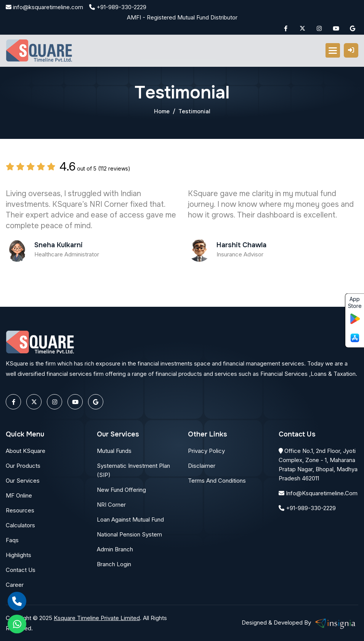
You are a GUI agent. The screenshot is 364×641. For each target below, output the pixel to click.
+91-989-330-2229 (118, 7)
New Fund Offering (121, 490)
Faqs (12, 540)
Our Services (23, 481)
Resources (20, 510)
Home (162, 111)
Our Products (23, 466)
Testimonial (194, 111)
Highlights (18, 555)
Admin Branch (115, 549)
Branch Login (114, 564)
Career (15, 585)
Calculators (20, 525)
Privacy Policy (206, 451)
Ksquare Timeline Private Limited (97, 618)
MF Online (19, 495)
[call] (17, 601)
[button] (333, 50)
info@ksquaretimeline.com (44, 7)
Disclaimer (202, 466)
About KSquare (26, 451)
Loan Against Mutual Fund (130, 519)
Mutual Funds (114, 451)
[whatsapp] (17, 624)
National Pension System (129, 534)
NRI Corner (111, 505)
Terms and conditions (217, 481)
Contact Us (21, 570)
